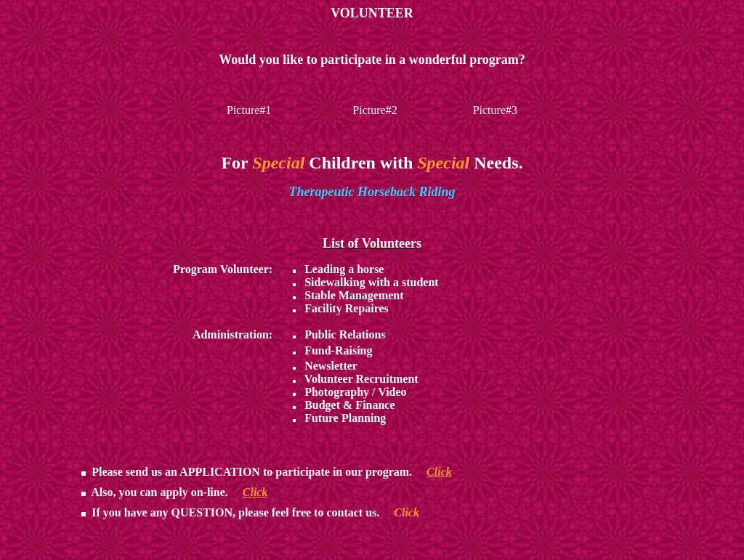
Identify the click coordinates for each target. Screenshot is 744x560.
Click (439, 472)
